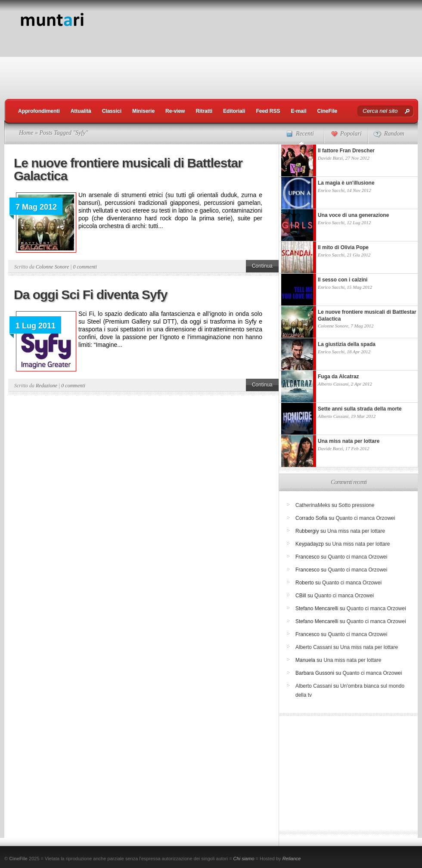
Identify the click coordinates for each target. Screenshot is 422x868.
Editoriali (234, 111)
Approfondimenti (39, 111)
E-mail (298, 111)
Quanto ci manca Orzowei (365, 518)
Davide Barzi (330, 158)
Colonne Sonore (52, 267)
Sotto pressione (356, 505)
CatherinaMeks (313, 505)
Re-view (175, 111)
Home (26, 133)
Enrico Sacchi (331, 190)
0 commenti (85, 267)
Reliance (292, 859)
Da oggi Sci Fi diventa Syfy (90, 295)
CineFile (327, 111)
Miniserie (143, 111)
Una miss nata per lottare (356, 531)
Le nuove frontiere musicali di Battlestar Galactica (128, 169)
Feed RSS (268, 111)
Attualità (81, 111)
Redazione (47, 386)
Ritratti (204, 111)
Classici (112, 111)
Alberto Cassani (333, 384)
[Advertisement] (338, 60)
